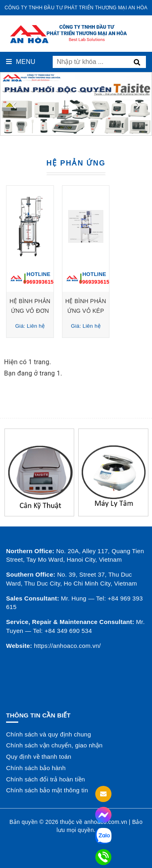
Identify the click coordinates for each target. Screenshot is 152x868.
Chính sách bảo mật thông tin (47, 790)
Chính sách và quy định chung (48, 734)
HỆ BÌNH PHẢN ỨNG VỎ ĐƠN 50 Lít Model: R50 (39, 311)
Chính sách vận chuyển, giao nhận (54, 745)
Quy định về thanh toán (39, 757)
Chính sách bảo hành (36, 768)
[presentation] (14, 104)
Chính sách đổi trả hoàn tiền (46, 779)
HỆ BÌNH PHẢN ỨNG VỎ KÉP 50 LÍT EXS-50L (113, 311)
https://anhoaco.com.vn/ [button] (67, 646)
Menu (21, 62)
